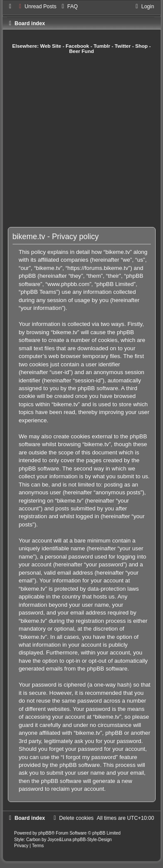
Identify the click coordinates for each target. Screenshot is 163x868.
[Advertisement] (81, 140)
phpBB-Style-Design (92, 840)
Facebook (77, 46)
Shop (141, 46)
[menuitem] (37, 7)
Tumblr (102, 46)
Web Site (51, 46)
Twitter (123, 46)
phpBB (45, 833)
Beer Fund (81, 51)
